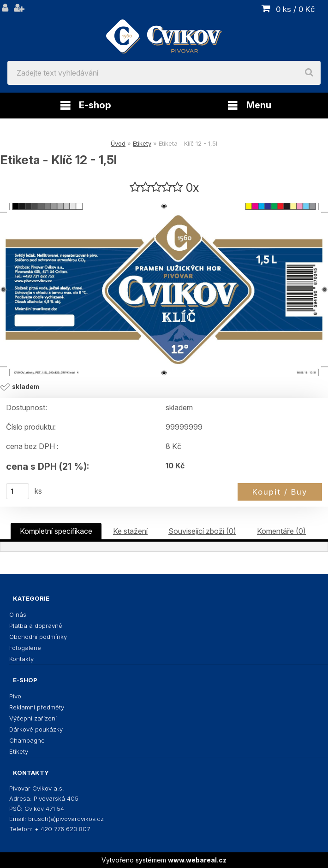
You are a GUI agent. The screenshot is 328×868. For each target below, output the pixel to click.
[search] (309, 73)
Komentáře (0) (281, 531)
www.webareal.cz (197, 860)
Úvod (118, 143)
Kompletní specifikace (56, 531)
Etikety (142, 143)
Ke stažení (130, 531)
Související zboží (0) (202, 531)
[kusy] (18, 491)
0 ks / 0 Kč (295, 9)
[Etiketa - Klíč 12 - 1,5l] (164, 289)
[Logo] (164, 30)
